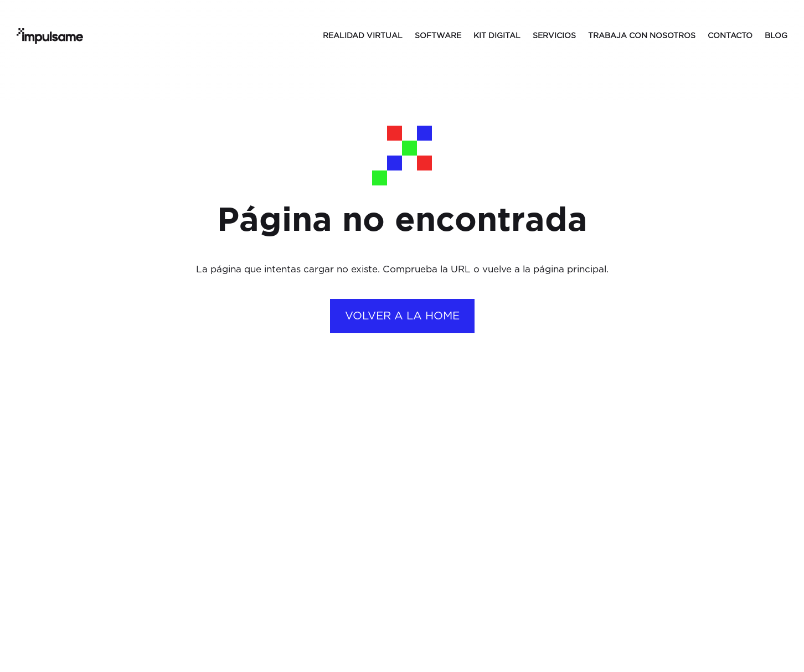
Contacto (730, 36)
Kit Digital (497, 36)
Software (438, 36)
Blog (776, 36)
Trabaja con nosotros (642, 36)
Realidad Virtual (363, 36)
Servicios (554, 36)
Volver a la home (402, 316)
